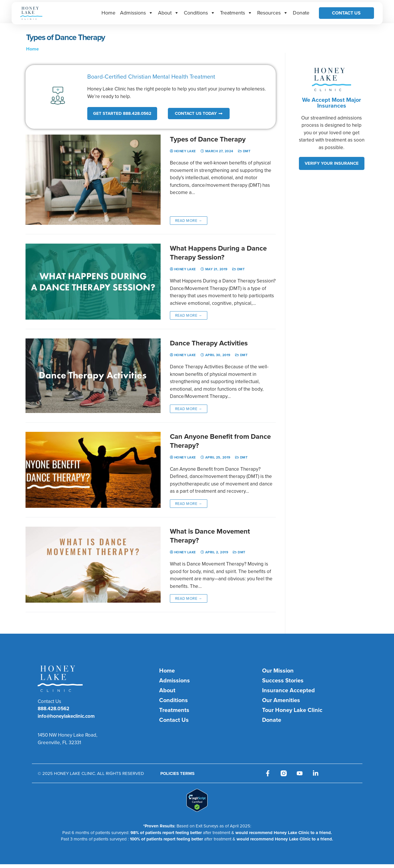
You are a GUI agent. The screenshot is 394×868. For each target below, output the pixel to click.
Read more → (189, 220)
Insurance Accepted (288, 690)
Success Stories (283, 680)
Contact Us (346, 13)
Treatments (236, 13)
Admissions (137, 13)
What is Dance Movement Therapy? (210, 536)
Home (108, 13)
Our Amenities (281, 700)
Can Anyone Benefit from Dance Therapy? (220, 441)
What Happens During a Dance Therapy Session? (218, 253)
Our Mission (278, 670)
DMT (244, 151)
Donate (301, 13)
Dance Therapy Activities (209, 343)
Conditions (200, 13)
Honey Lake (183, 151)
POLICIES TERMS (177, 773)
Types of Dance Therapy (208, 139)
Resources (273, 13)
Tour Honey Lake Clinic (292, 710)
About (169, 13)
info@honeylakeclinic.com (66, 716)
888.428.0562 (53, 708)
